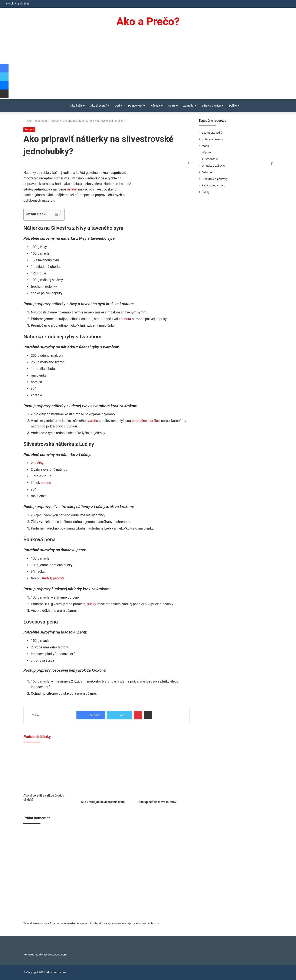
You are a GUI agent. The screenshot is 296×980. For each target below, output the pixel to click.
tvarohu (92, 421)
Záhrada (188, 106)
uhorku (126, 319)
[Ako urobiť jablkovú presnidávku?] (106, 772)
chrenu (46, 483)
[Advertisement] (148, 67)
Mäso (205, 146)
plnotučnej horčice (146, 421)
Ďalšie (233, 106)
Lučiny (39, 463)
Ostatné (207, 172)
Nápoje (206, 152)
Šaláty (206, 192)
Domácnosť (135, 106)
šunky (91, 604)
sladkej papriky (53, 578)
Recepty (55, 121)
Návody (155, 106)
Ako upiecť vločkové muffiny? (158, 802)
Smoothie (211, 159)
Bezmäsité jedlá (212, 133)
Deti (117, 106)
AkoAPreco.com (35, 121)
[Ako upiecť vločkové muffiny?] (164, 772)
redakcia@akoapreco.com (51, 955)
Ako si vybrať (98, 106)
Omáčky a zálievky (213, 166)
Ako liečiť (76, 106)
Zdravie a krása (211, 106)
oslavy (72, 189)
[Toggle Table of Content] (55, 215)
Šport (172, 106)
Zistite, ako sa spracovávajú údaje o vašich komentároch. (125, 923)
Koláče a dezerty (212, 139)
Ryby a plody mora (213, 185)
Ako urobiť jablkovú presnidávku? (103, 802)
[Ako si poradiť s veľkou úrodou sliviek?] (49, 769)
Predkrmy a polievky (215, 179)
